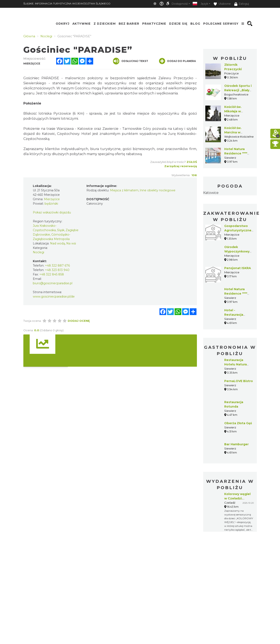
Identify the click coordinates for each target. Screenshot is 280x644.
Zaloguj (242, 4)
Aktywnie (82, 24)
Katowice (211, 193)
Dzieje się (178, 24)
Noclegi (38, 252)
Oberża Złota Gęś (238, 423)
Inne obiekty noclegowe (158, 190)
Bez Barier (129, 24)
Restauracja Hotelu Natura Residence (236, 364)
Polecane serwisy (221, 24)
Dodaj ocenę (79, 321)
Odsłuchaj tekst (131, 61)
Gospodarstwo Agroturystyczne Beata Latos (238, 230)
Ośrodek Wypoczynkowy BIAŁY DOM (237, 251)
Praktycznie (154, 24)
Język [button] (204, 4)
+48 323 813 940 (57, 270)
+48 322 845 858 (52, 274)
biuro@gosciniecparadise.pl (53, 283)
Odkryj (63, 24)
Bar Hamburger (236, 444)
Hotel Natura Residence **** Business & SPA (237, 153)
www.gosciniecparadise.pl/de (54, 297)
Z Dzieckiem (105, 24)
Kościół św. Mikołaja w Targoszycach (236, 111)
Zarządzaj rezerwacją (181, 166)
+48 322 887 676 (57, 266)
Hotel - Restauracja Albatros (234, 315)
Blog (195, 24)
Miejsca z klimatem (124, 190)
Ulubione (222, 4)
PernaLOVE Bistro (239, 381)
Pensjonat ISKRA (238, 268)
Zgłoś (192, 162)
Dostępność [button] (180, 4)
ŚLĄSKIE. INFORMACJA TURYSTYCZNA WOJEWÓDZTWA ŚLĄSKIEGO (67, 3)
